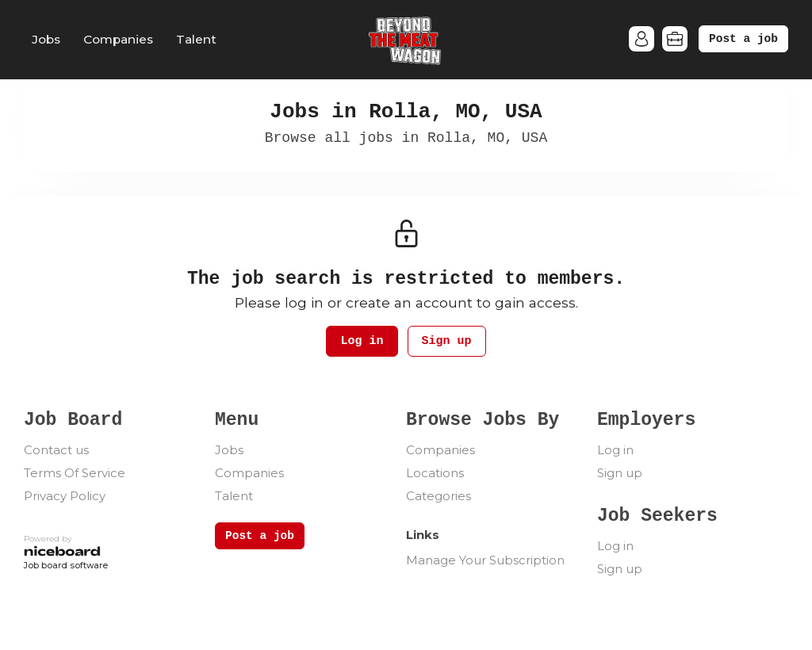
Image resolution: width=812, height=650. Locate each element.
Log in (362, 341)
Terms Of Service (75, 473)
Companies (118, 39)
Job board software (66, 566)
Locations (435, 473)
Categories (439, 496)
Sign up (447, 341)
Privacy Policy (65, 496)
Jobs (46, 39)
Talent (196, 39)
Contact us (56, 450)
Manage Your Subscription (485, 560)
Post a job (743, 39)
